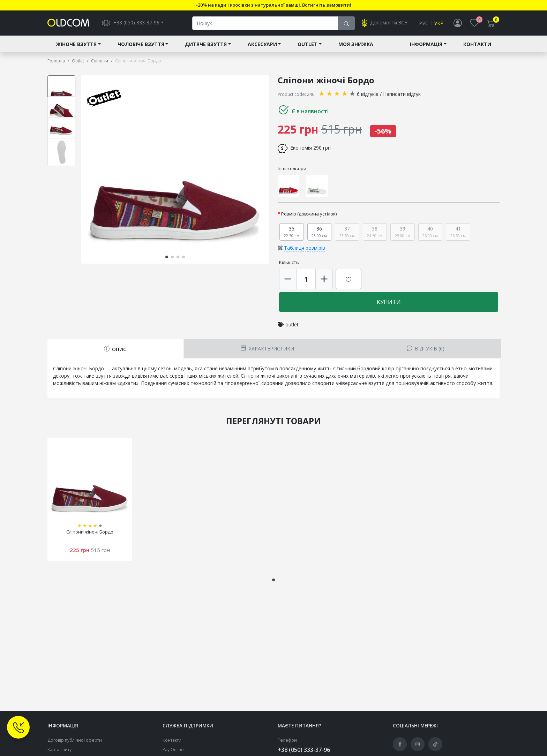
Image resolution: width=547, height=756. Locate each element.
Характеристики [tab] (267, 349)
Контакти (477, 44)
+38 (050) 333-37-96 (304, 750)
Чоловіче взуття (141, 44)
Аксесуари (262, 44)
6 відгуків (368, 94)
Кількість (289, 262)
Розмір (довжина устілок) (309, 214)
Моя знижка (356, 44)
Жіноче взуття (76, 44)
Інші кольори (292, 168)
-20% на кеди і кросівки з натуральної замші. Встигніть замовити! (274, 5)
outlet (292, 324)
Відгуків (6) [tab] (426, 349)
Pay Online (173, 750)
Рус (424, 23)
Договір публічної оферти (75, 740)
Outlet (308, 44)
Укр (439, 23)
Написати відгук (402, 94)
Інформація (426, 44)
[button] (167, 257)
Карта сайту (59, 750)
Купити (389, 302)
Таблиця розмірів (305, 248)
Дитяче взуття (206, 44)
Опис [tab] (115, 349)
